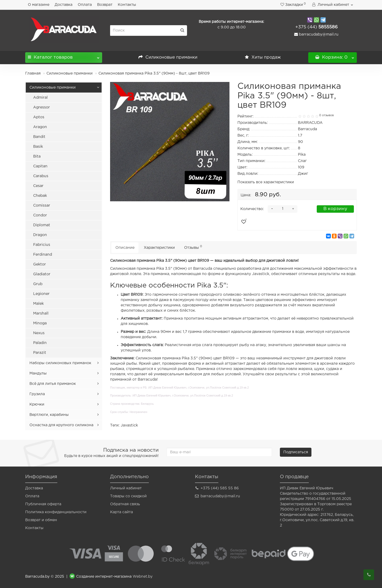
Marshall (41, 313)
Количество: (252, 209)
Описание (125, 248)
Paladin (40, 343)
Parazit (40, 353)
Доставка (64, 5)
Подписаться (296, 452)
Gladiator (42, 274)
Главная (33, 73)
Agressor (42, 107)
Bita (37, 156)
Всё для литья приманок (53, 384)
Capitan (40, 166)
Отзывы (193, 247)
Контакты (127, 5)
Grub (38, 284)
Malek (38, 304)
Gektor (40, 264)
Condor (40, 215)
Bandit (39, 137)
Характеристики (159, 248)
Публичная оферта (43, 504)
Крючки (37, 404)
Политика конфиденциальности (56, 512)
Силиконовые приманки (168, 57)
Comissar (42, 206)
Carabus (41, 176)
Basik (38, 147)
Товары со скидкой (128, 496)
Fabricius (42, 245)
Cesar (38, 186)
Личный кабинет (126, 488)
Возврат (105, 5)
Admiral (40, 98)
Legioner (41, 294)
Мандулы (38, 373)
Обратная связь (125, 504)
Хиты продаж (263, 57)
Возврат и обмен (41, 520)
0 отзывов (326, 115)
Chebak (40, 196)
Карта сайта (121, 512)
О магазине (39, 5)
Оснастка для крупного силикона (61, 425)
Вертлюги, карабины (49, 415)
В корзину (335, 209)
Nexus (39, 333)
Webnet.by (143, 577)
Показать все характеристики (266, 182)
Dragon (40, 235)
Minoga (40, 323)
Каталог (64, 56)
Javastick (129, 425)
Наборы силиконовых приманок (60, 363)
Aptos (39, 117)
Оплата (85, 5)
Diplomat (42, 225)
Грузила (37, 394)
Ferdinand (43, 255)
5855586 (316, 27)
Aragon (40, 127)
